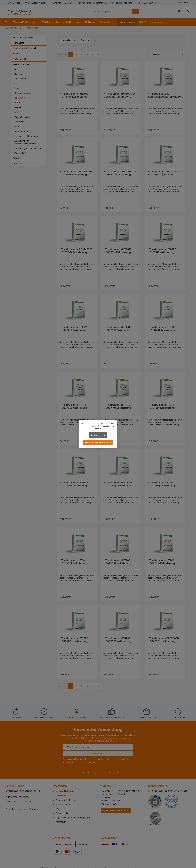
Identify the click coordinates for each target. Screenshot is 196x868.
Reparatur (18, 164)
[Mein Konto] (179, 12)
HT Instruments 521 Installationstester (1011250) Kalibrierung (165, 95)
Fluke (17, 88)
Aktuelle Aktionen (64, 791)
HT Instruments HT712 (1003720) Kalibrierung (73, 406)
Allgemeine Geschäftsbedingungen (73, 818)
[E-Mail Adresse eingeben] (98, 747)
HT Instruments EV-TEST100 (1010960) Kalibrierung (76, 173)
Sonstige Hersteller (23, 131)
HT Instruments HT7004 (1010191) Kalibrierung (162, 251)
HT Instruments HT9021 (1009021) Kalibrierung (162, 562)
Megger (18, 107)
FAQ (57, 809)
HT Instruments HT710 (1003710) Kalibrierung (117, 406)
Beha (17, 69)
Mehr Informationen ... (101, 429)
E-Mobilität (18, 43)
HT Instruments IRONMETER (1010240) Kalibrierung (76, 251)
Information (60, 786)
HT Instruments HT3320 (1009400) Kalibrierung (74, 640)
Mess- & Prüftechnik (23, 38)
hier (113, 772)
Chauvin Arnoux (22, 79)
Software (17, 53)
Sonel (17, 126)
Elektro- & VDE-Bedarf (24, 48)
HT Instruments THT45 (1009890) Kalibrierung (117, 640)
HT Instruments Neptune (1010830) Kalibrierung (118, 484)
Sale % (16, 158)
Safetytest (19, 122)
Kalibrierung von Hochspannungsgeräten (25, 142)
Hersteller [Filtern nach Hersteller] (69, 40)
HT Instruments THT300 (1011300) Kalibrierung (74, 95)
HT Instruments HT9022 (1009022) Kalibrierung (118, 562)
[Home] (8, 22)
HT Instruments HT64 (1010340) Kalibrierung (73, 562)
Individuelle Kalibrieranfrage (27, 136)
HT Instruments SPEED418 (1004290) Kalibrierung (163, 640)
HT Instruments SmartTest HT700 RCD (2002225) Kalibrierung (163, 173)
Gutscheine (61, 796)
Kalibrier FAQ (20, 153)
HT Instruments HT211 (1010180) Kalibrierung (161, 406)
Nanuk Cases (19, 59)
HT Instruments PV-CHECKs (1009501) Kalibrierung (120, 173)
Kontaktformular (30, 809)
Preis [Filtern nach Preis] (85, 40)
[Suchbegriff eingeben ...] (102, 12)
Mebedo (18, 103)
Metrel (17, 112)
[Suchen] (136, 12)
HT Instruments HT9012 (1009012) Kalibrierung (118, 251)
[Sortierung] (167, 55)
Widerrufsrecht (63, 804)
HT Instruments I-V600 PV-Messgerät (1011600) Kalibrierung (119, 95)
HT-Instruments (22, 98)
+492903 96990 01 (18, 797)
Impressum (61, 822)
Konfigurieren (98, 435)
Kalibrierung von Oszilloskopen (28, 148)
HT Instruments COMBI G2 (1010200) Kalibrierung (75, 484)
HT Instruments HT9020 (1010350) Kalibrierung (162, 484)
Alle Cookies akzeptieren (98, 443)
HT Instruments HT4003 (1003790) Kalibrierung (118, 329)
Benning (18, 74)
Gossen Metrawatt (23, 93)
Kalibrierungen (21, 64)
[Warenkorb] (187, 12)
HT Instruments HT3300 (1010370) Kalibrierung (162, 329)
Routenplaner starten (116, 810)
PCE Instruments (22, 117)
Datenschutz (62, 813)
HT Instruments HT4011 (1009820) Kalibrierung (73, 329)
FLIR (16, 83)
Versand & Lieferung (65, 800)
